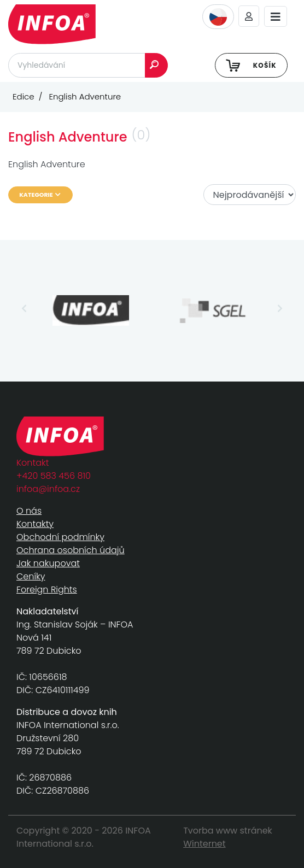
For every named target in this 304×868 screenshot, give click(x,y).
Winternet (204, 844)
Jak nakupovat (48, 563)
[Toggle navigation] (276, 17)
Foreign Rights (47, 590)
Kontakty (35, 524)
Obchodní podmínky (60, 537)
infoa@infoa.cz (48, 489)
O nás (29, 511)
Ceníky (31, 576)
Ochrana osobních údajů (71, 550)
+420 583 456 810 (54, 476)
